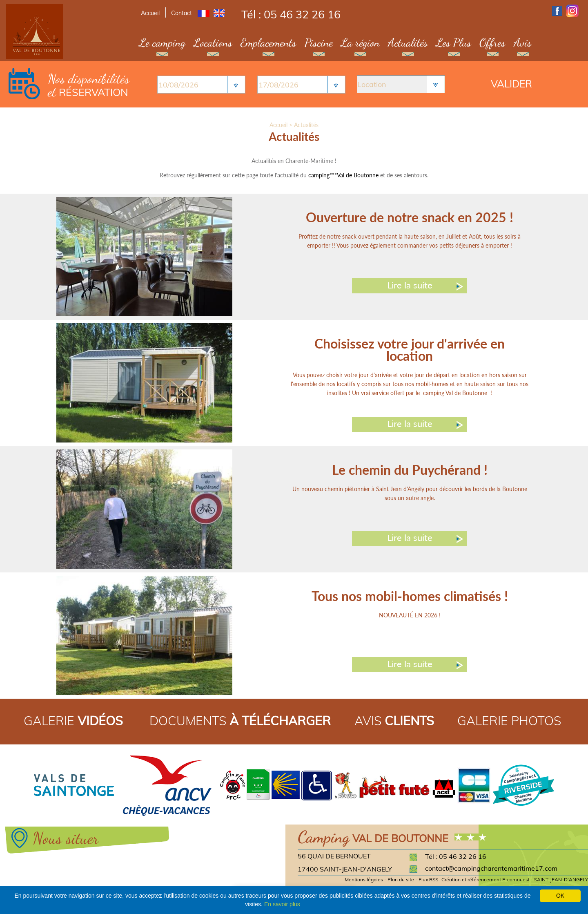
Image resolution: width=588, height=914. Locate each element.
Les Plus (454, 42)
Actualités (408, 42)
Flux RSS (428, 879)
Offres (492, 42)
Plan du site (401, 879)
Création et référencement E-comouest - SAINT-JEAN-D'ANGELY (515, 879)
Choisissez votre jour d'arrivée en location (410, 350)
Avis (523, 42)
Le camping (162, 42)
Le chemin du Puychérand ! (410, 470)
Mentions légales (364, 879)
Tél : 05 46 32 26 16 (291, 14)
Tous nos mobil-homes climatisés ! (410, 596)
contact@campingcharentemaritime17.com (491, 868)
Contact (182, 13)
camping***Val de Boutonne (343, 175)
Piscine (319, 42)
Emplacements (268, 42)
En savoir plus (282, 904)
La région (360, 42)
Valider (511, 84)
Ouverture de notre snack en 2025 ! (410, 217)
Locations (213, 42)
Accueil (150, 13)
